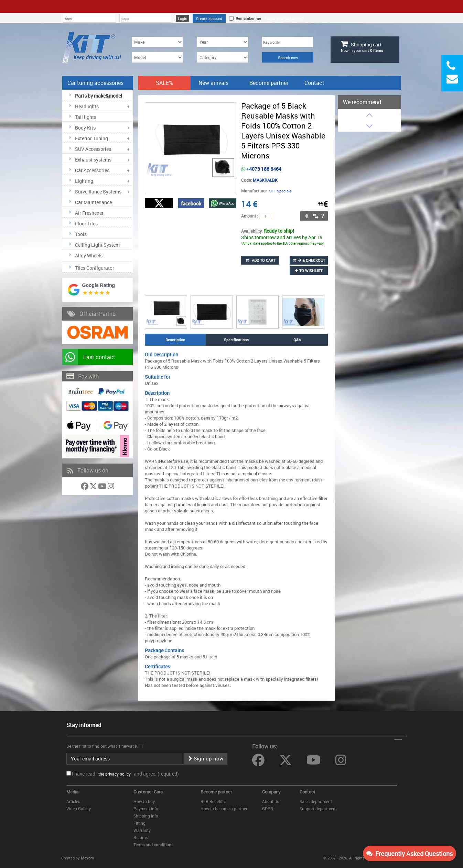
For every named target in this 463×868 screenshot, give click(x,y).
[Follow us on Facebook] (85, 487)
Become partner (269, 83)
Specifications (236, 340)
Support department (318, 809)
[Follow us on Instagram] (111, 487)
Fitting (139, 823)
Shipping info (146, 816)
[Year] (223, 42)
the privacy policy (114, 774)
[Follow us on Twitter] (94, 487)
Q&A (297, 340)
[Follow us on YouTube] (103, 487)
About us (271, 801)
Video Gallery (79, 809)
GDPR (268, 809)
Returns (141, 837)
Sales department (316, 801)
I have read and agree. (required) (125, 774)
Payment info (146, 809)
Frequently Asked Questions (410, 854)
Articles (73, 801)
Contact (314, 83)
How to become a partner (224, 809)
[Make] (157, 42)
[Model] (157, 57)
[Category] (223, 57)
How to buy (144, 801)
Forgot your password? (284, 18)
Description (175, 340)
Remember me (247, 18)
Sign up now (206, 758)
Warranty (142, 830)
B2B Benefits (213, 801)
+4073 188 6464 (261, 169)
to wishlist (309, 271)
